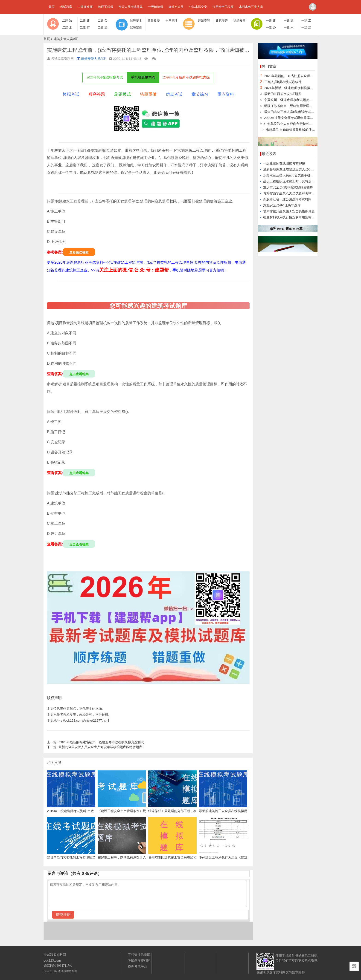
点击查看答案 (79, 374)
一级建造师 (156, 7)
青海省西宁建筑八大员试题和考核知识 (291, 193)
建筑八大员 (176, 7)
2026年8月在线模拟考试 (105, 77)
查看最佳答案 (79, 252)
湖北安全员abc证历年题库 (282, 205)
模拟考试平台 (137, 966)
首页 (52, 7)
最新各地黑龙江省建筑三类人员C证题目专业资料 (298, 169)
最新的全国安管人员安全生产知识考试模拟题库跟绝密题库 (95, 747)
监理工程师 (106, 7)
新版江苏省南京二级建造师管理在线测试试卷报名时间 (303, 106)
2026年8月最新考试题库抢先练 (187, 77)
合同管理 (172, 21)
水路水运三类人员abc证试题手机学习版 (292, 175)
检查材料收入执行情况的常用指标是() (290, 217)
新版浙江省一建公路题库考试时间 (287, 199)
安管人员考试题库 (131, 7)
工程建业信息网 (139, 955)
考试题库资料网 (67, 971)
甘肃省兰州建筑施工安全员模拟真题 (289, 211)
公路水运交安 (198, 7)
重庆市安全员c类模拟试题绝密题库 (288, 187)
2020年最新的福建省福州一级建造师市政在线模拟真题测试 (95, 742)
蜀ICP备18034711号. (58, 966)
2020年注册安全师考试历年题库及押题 (292, 118)
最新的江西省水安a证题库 (283, 94)
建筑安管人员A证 (66, 39)
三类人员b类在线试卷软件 (283, 82)
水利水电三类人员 (251, 7)
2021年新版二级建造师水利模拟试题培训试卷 (297, 88)
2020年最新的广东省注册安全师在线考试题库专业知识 (303, 76)
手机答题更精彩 (143, 77)
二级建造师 (85, 7)
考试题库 (66, 7)
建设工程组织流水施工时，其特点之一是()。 (295, 181)
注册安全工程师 (223, 7)
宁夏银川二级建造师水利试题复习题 (290, 100)
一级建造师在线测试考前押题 (284, 163)
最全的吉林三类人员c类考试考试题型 (291, 112)
